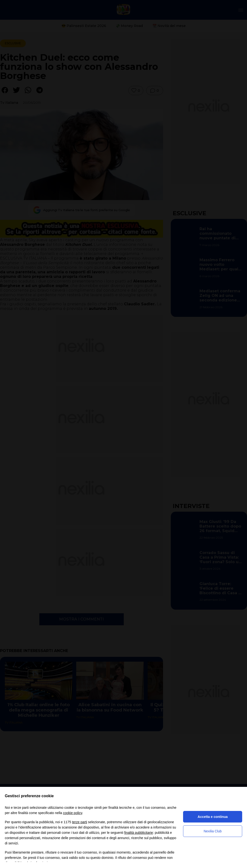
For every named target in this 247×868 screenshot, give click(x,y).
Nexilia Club (213, 831)
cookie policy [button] (72, 813)
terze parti (80, 822)
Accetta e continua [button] (213, 817)
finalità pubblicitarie (139, 833)
